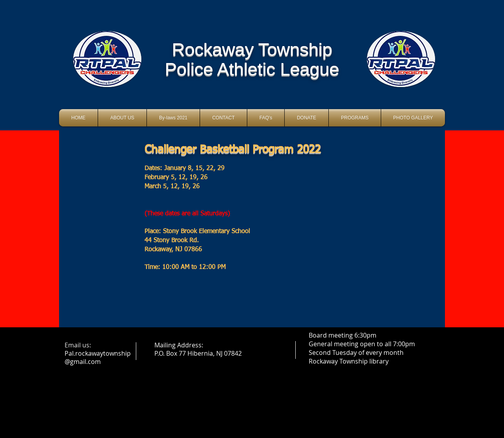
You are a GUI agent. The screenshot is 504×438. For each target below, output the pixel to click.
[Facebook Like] (252, 100)
